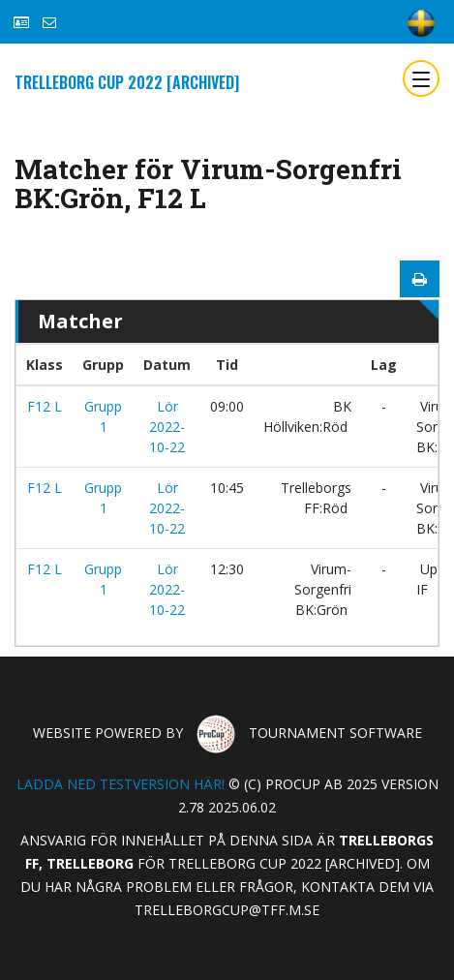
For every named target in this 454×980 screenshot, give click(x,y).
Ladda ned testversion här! (121, 784)
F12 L (45, 406)
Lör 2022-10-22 (167, 427)
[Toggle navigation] (421, 78)
